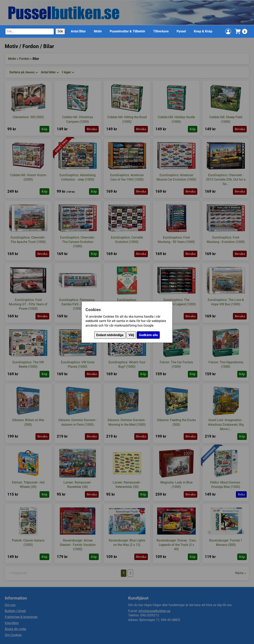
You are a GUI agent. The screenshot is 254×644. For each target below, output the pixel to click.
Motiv (98, 31)
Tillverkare (161, 31)
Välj (131, 335)
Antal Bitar (78, 31)
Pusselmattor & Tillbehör (127, 31)
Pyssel (181, 31)
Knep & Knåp (203, 31)
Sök (60, 31)
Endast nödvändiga (110, 335)
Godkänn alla (148, 335)
